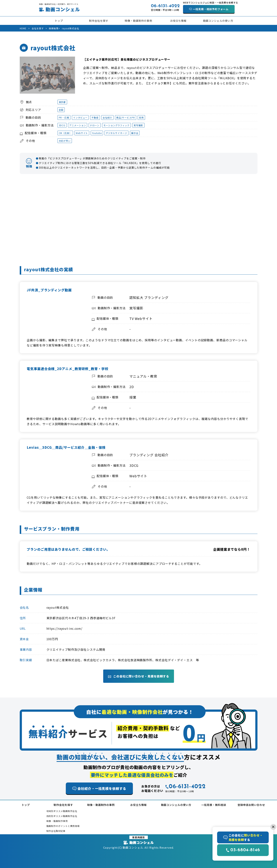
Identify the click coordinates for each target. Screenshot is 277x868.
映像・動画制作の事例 (138, 21)
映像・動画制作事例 (57, 821)
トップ (59, 21)
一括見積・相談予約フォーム (211, 9)
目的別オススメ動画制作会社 (62, 816)
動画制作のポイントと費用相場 (63, 826)
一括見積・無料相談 (214, 805)
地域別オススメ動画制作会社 (62, 811)
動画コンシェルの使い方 (218, 21)
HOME (23, 28)
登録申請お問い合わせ (251, 805)
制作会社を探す (99, 21)
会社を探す (38, 28)
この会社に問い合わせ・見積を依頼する (138, 676)
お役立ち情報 (178, 21)
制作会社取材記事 (56, 831)
